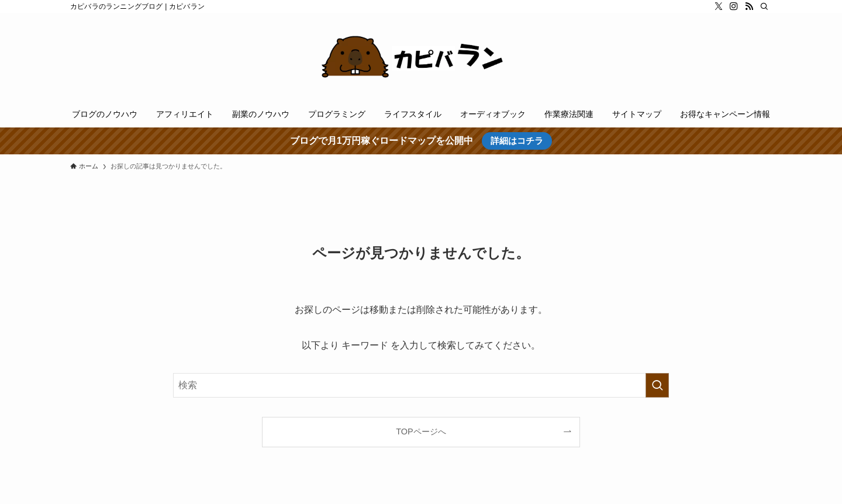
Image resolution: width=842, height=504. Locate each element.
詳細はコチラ (517, 141)
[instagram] (734, 6)
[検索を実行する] (657, 385)
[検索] (764, 6)
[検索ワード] (421, 385)
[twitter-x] (719, 6)
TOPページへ (421, 431)
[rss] (749, 6)
